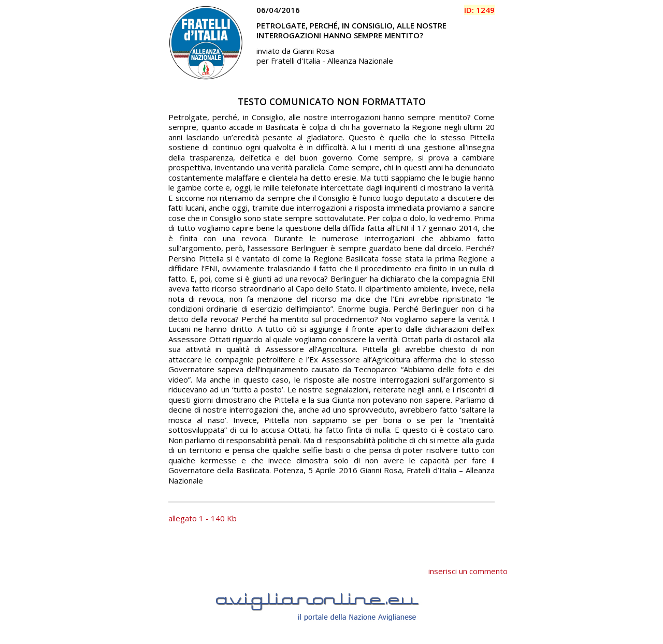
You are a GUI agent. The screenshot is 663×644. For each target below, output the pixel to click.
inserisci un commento (468, 571)
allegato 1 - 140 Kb (203, 518)
